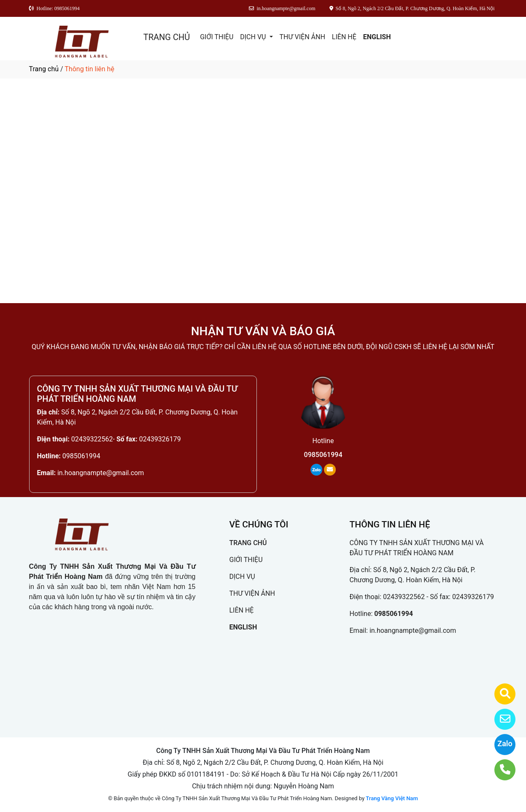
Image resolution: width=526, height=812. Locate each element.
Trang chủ (44, 69)
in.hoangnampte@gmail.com (101, 473)
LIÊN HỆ (344, 37)
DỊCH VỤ (254, 37)
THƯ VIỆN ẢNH (302, 37)
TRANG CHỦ (167, 37)
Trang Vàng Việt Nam (392, 798)
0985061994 (81, 456)
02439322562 (92, 439)
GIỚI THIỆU (217, 37)
